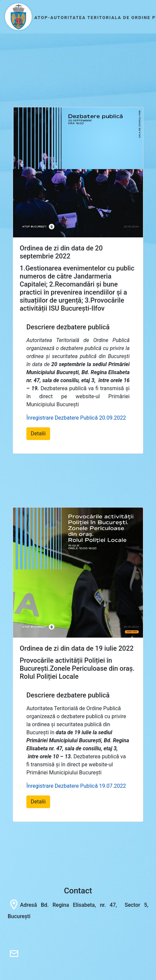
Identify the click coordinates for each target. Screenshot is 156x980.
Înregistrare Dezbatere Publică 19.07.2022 (76, 786)
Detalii (38, 433)
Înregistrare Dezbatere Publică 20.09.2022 (76, 418)
